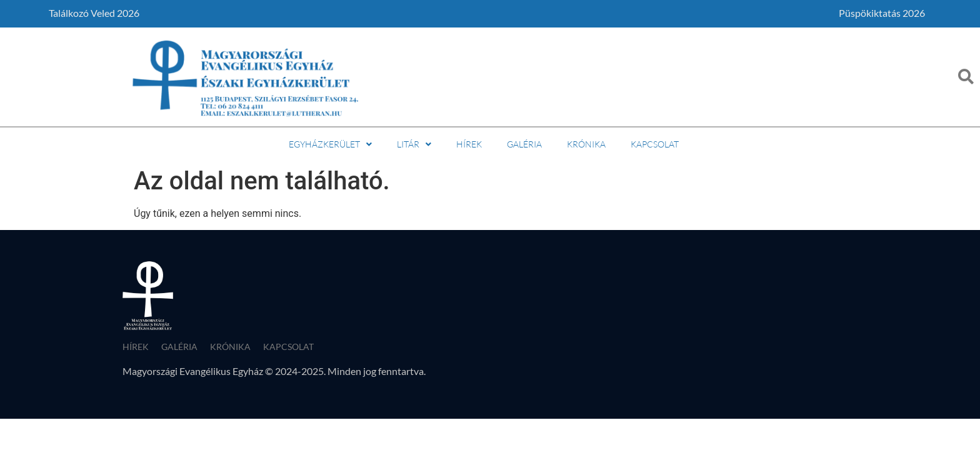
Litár (414, 144)
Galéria (524, 144)
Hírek (469, 144)
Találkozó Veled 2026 (94, 13)
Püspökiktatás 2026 (882, 13)
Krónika (586, 144)
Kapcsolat (655, 144)
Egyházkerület (330, 144)
